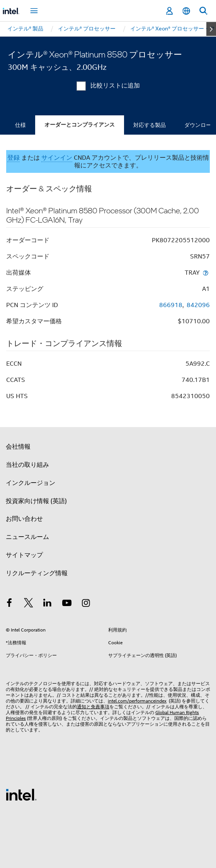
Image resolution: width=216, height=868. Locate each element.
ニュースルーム (27, 537)
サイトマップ (24, 555)
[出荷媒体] (206, 273)
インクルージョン (31, 483)
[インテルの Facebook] (9, 604)
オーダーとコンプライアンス (80, 125)
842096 (198, 305)
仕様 (20, 125)
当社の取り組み (27, 465)
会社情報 (18, 447)
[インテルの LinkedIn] (48, 604)
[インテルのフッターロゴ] (21, 794)
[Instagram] (86, 604)
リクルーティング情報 (37, 573)
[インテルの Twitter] (29, 604)
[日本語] (186, 11)
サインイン (57, 158)
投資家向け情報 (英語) (36, 501)
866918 (171, 305)
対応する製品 (150, 125)
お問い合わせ (24, 519)
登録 (14, 158)
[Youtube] (67, 604)
